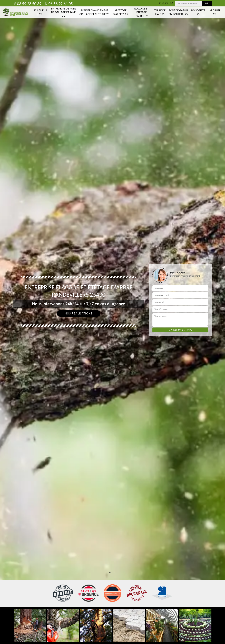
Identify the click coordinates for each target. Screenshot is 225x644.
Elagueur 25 (41, 12)
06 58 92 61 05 (59, 4)
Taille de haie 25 (160, 12)
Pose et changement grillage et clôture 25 (94, 12)
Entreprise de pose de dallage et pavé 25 (63, 12)
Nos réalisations (79, 313)
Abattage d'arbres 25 (120, 12)
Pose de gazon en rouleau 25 (178, 12)
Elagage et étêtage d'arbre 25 (141, 12)
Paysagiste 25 (198, 12)
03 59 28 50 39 (27, 4)
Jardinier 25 (215, 12)
